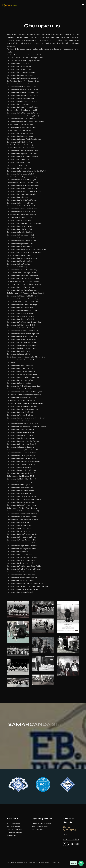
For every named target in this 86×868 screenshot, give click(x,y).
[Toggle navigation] (83, 5)
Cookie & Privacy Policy (52, 863)
